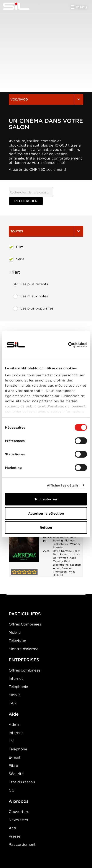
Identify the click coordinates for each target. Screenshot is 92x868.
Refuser (46, 528)
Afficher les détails (63, 485)
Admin (15, 724)
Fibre (13, 766)
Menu (81, 7)
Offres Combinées (25, 624)
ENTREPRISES (24, 660)
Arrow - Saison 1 (24, 539)
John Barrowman (66, 556)
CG (11, 790)
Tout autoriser (46, 499)
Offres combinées (25, 670)
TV (11, 741)
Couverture (19, 812)
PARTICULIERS (25, 614)
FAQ (13, 703)
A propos (19, 801)
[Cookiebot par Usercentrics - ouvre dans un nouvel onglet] (68, 345)
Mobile (15, 632)
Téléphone (18, 749)
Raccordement (22, 844)
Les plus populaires (33, 308)
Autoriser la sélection (46, 513)
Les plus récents (30, 284)
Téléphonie (18, 687)
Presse (15, 836)
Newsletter (19, 820)
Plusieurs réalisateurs (64, 542)
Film (16, 247)
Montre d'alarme (24, 649)
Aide (14, 714)
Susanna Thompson (63, 570)
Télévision (17, 641)
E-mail (14, 757)
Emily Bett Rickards (66, 553)
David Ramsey (62, 551)
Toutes (46, 231)
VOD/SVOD (46, 99)
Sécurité (16, 774)
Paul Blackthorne (61, 563)
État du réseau (22, 782)
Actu (13, 828)
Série (16, 259)
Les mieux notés (30, 296)
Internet (16, 678)
